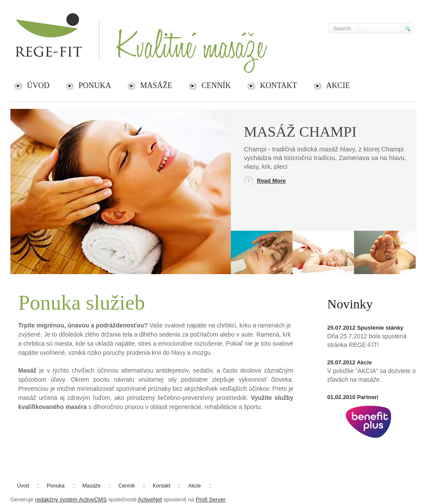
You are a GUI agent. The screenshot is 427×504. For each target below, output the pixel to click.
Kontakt (279, 85)
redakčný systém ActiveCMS (71, 499)
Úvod (38, 85)
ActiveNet (150, 499)
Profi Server (211, 499)
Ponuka (95, 85)
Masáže (156, 85)
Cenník (216, 85)
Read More (271, 181)
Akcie (338, 85)
